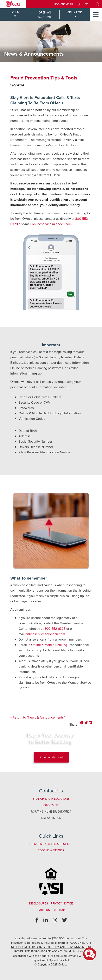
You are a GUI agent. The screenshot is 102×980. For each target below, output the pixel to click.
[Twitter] (64, 920)
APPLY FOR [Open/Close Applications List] (75, 12)
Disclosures (39, 904)
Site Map (59, 910)
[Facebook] (37, 920)
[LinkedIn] (46, 920)
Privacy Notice (62, 904)
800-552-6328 (64, 4)
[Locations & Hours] (79, 4)
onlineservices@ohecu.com (52, 224)
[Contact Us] (87, 4)
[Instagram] (55, 920)
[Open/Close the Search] (97, 4)
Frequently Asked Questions (51, 844)
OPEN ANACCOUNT (45, 15)
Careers (44, 910)
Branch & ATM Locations (51, 799)
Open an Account (52, 757)
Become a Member (51, 850)
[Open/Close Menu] (96, 15)
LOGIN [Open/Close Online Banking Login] (15, 14)
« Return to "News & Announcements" (37, 717)
